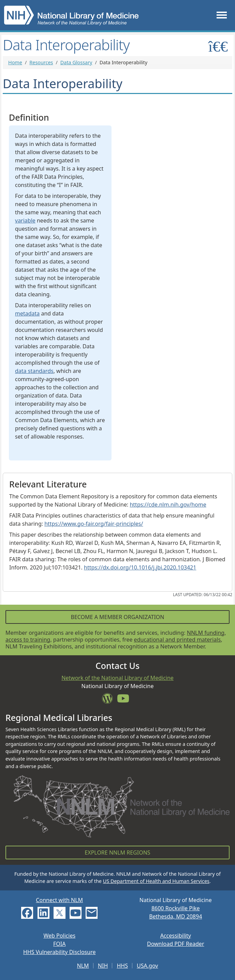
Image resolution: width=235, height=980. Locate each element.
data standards (34, 371)
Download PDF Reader (176, 944)
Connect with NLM (59, 900)
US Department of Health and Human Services (156, 881)
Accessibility (176, 936)
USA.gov (147, 966)
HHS (122, 966)
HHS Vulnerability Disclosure (59, 952)
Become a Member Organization (117, 617)
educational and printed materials (178, 640)
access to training (28, 640)
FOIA (59, 944)
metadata (27, 313)
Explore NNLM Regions (117, 853)
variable (25, 220)
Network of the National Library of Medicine (117, 678)
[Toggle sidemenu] (218, 46)
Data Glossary (76, 62)
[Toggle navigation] (222, 15)
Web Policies (59, 936)
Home (15, 62)
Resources (41, 62)
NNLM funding (206, 633)
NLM (83, 966)
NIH (103, 966)
